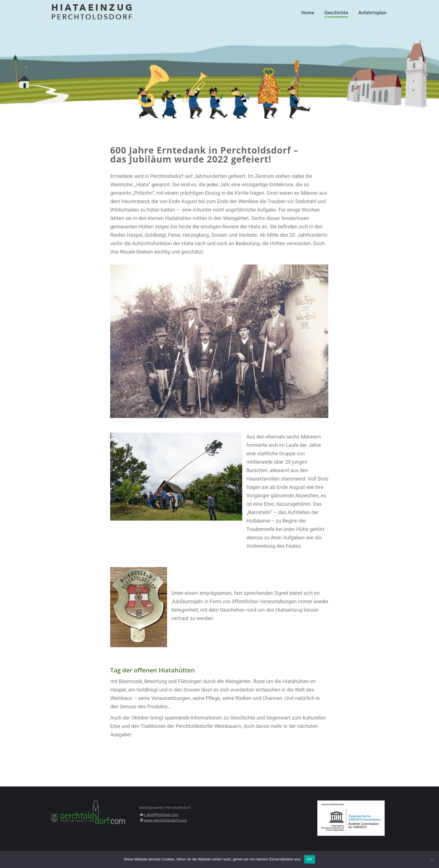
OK (310, 859)
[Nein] (432, 859)
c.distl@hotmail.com (161, 814)
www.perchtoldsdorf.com (166, 820)
